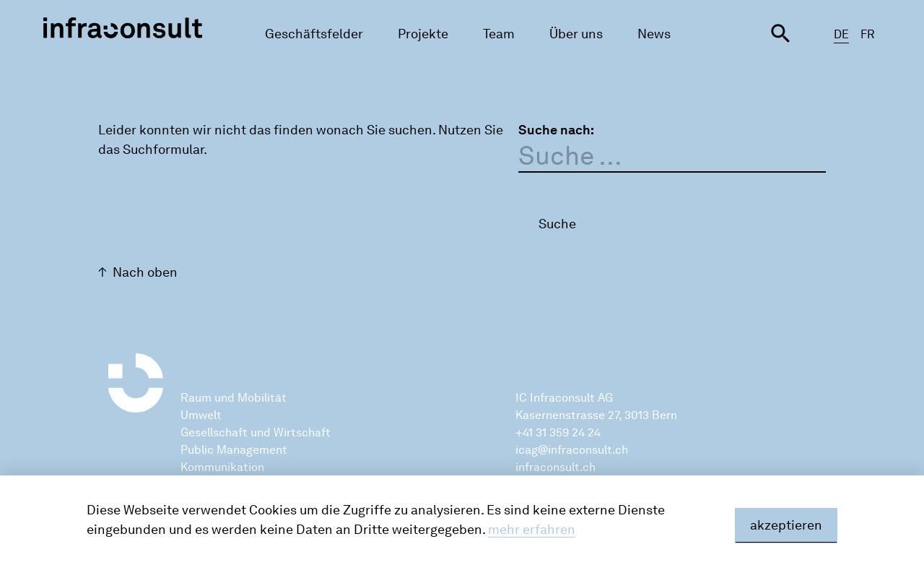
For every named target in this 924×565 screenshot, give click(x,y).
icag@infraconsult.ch (572, 450)
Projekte (423, 34)
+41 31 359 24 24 (558, 432)
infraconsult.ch (555, 467)
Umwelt (201, 415)
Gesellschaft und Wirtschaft (256, 432)
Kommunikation (222, 467)
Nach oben (145, 272)
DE (841, 34)
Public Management (234, 450)
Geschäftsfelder (314, 34)
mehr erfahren (532, 530)
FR (868, 34)
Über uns (576, 34)
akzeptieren (786, 525)
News (654, 34)
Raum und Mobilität (234, 398)
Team (499, 34)
